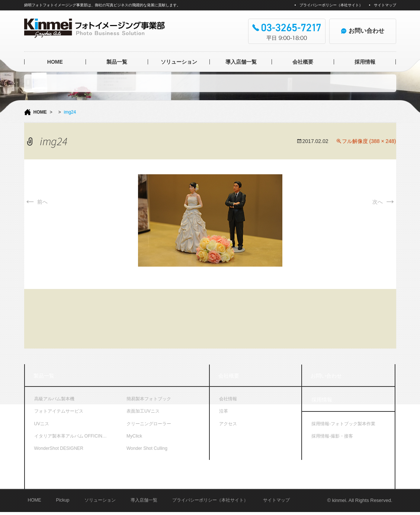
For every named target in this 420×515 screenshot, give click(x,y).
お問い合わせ (326, 376)
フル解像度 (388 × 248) (369, 141)
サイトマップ (385, 5)
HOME (55, 62)
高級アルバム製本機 (54, 399)
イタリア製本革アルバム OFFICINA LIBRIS (76, 436)
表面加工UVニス (143, 411)
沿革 (224, 411)
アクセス (228, 424)
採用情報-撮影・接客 (332, 436)
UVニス (42, 424)
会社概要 (303, 62)
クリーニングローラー (149, 424)
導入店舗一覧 (241, 62)
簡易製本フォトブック (149, 399)
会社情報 (228, 399)
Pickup (63, 503)
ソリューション (179, 62)
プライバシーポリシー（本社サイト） (331, 5)
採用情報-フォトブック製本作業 (343, 424)
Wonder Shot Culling (147, 448)
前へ (36, 202)
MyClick (134, 436)
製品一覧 (117, 62)
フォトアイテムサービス (59, 411)
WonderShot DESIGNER (59, 448)
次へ (384, 202)
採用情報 (365, 62)
